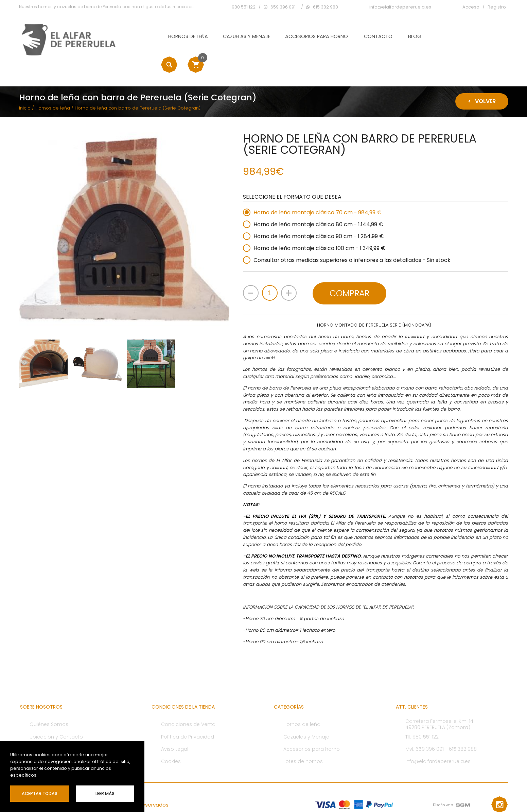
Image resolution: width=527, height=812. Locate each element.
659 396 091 (430, 724)
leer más (105, 793)
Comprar (350, 269)
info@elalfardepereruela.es (438, 736)
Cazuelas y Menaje (238, 36)
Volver (482, 77)
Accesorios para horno (308, 36)
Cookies (171, 736)
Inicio (25, 84)
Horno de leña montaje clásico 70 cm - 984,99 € (318, 188)
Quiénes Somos (49, 699)
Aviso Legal (175, 724)
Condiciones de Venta (188, 699)
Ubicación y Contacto (56, 712)
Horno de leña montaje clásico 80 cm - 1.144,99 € (319, 200)
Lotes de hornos (303, 736)
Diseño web (443, 780)
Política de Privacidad (188, 712)
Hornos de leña (180, 36)
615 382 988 (463, 724)
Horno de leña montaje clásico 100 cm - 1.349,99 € (320, 224)
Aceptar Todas (40, 793)
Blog (406, 36)
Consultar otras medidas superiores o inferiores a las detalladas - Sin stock (354, 236)
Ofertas (39, 724)
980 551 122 (244, 7)
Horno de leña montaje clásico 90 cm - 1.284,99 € (319, 212)
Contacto (369, 36)
